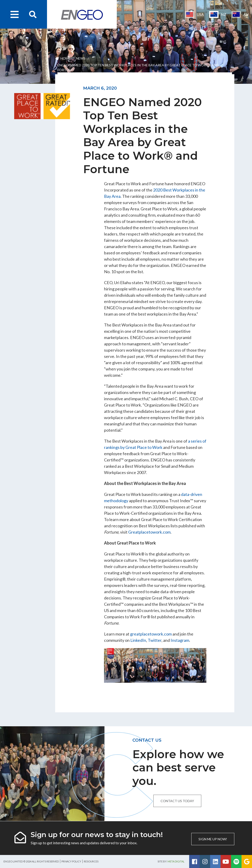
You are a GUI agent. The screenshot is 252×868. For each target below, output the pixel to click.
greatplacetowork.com (151, 634)
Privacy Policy (71, 861)
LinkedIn (138, 640)
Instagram (180, 640)
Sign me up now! (213, 839)
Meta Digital (176, 861)
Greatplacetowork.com (149, 532)
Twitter (155, 640)
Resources (91, 861)
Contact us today (177, 801)
